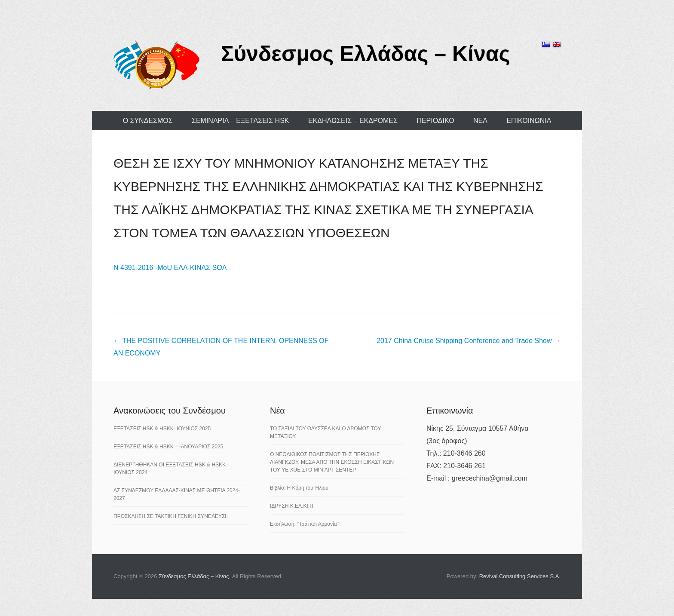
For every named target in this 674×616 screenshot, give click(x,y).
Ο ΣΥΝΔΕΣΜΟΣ (148, 121)
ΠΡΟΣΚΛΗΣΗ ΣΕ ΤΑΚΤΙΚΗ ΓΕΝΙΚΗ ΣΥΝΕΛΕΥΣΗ (171, 516)
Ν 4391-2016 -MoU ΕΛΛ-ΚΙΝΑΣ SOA (170, 268)
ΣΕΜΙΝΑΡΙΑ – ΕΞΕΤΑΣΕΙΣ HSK (240, 121)
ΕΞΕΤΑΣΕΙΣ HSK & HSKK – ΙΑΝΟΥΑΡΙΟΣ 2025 (168, 447)
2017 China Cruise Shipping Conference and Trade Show (469, 341)
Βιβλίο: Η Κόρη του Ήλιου (299, 488)
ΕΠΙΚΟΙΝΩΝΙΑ (529, 121)
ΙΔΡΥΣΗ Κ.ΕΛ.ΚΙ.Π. (292, 506)
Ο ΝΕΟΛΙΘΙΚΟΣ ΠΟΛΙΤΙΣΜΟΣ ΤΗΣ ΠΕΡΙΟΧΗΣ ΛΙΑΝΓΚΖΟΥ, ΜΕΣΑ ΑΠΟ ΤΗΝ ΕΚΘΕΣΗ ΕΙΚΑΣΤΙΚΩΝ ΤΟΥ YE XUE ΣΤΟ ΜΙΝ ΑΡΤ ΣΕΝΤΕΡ (332, 462)
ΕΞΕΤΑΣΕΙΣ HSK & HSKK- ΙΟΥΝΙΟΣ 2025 (162, 429)
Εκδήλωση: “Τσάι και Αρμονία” (304, 524)
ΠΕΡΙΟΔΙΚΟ (435, 121)
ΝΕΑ (480, 121)
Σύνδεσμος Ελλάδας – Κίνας (366, 54)
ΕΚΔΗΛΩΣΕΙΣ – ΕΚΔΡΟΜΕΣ (353, 121)
